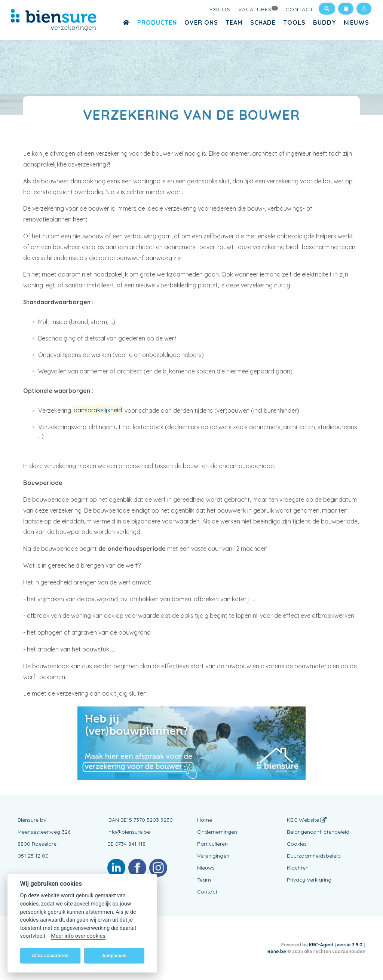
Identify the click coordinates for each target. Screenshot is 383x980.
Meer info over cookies (78, 936)
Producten (157, 22)
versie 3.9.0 (350, 945)
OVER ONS (201, 22)
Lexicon (219, 9)
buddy (325, 22)
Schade (263, 22)
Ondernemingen (217, 832)
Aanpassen (114, 955)
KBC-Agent (321, 945)
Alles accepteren (50, 955)
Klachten (298, 868)
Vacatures (258, 9)
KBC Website (307, 820)
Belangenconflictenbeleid (318, 832)
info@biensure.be (129, 832)
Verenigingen (213, 856)
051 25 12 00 (33, 856)
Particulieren (212, 844)
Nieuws (356, 22)
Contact (299, 9)
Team (234, 22)
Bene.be (277, 951)
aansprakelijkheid (98, 410)
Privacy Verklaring (309, 880)
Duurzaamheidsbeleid (314, 856)
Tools (294, 22)
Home (205, 820)
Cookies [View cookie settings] (297, 844)
